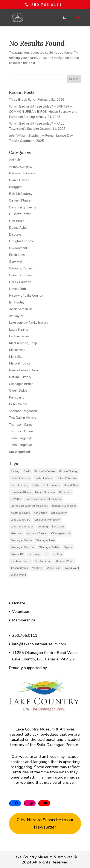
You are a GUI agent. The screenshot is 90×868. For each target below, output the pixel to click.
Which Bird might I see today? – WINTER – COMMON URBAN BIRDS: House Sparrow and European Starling (43, 112)
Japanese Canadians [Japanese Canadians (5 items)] (64, 506)
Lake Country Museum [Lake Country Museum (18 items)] (47, 520)
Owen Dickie (18, 391)
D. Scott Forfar (20, 214)
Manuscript (17, 350)
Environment (18, 248)
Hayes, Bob (18, 289)
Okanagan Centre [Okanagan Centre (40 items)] (21, 540)
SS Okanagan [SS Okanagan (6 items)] (43, 561)
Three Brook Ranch (23, 100)
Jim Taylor (16, 316)
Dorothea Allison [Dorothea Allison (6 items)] (21, 492)
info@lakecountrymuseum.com (39, 644)
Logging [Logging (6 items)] (43, 527)
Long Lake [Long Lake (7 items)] (58, 527)
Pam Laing (17, 397)
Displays (15, 235)
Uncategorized (19, 452)
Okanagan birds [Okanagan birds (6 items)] (61, 533)
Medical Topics (20, 363)
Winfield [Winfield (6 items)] (37, 568)
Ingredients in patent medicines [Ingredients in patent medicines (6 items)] (29, 506)
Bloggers (16, 187)
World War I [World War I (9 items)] (72, 568)
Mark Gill (15, 357)
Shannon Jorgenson (23, 411)
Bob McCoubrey (21, 194)
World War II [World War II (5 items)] (18, 575)
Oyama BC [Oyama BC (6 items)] (17, 554)
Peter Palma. (18, 404)
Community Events (23, 207)
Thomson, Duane (21, 431)
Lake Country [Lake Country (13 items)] (59, 513)
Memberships (24, 620)
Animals (15, 160)
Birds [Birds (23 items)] (27, 471)
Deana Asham (19, 228)
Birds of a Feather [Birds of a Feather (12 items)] (45, 471)
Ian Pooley (17, 302)
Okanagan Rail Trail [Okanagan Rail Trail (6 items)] (23, 547)
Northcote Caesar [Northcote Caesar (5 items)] (37, 533)
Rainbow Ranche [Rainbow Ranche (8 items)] (21, 561)
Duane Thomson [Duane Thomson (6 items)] (45, 492)
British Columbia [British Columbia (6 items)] (67, 478)
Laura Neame (19, 330)
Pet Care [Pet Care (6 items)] (58, 554)
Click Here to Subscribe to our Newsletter (45, 823)
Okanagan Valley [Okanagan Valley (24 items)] (49, 547)
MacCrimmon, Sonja (23, 343)
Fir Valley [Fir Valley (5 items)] (16, 499)
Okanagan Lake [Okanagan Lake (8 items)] (45, 540)
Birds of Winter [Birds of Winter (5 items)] (44, 478)
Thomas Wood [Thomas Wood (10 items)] (64, 561)
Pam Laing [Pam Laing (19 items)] (34, 554)
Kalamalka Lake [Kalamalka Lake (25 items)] (20, 513)
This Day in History (23, 418)
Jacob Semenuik (20, 309)
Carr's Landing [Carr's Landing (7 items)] (19, 485)
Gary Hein (16, 262)
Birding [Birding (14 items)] (15, 471)
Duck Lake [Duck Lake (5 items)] (65, 492)
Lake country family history (29, 323)
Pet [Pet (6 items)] (47, 554)
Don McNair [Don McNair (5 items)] (71, 485)
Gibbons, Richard (21, 268)
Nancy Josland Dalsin (24, 370)
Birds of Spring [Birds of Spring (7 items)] (68, 471)
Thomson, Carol (20, 425)
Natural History (20, 377)
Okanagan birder (21, 384)
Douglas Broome (21, 241)
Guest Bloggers (20, 275)
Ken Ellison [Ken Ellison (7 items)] (40, 513)
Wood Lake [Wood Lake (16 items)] (53, 568)
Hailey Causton (20, 282)
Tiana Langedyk (20, 438)
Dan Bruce (17, 221)
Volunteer (21, 612)
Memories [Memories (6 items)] (16, 533)
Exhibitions (17, 255)
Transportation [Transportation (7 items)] (19, 568)
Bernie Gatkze (19, 180)
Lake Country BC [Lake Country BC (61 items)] (20, 520)
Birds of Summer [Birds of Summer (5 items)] (21, 478)
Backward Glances (22, 173)
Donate (19, 603)
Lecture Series (19, 336)
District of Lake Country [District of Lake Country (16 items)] (46, 485)
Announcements (21, 167)
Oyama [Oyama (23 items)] (68, 547)
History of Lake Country (26, 296)
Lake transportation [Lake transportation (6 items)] (22, 527)
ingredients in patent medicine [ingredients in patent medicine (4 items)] (44, 499)
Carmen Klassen (21, 200)
